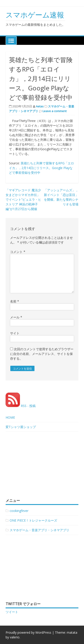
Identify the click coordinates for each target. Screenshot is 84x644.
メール (16, 317)
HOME (10, 417)
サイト (15, 333)
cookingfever (19, 511)
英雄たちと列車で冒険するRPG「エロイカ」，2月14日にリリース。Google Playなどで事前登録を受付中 (41, 168)
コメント (18, 252)
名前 (15, 301)
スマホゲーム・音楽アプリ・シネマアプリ (39, 530)
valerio (15, 637)
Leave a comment (55, 111)
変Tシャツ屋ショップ (21, 427)
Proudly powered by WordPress (28, 632)
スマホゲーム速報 (35, 15)
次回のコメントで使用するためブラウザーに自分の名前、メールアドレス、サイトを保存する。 (42, 354)
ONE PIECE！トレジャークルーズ (33, 520)
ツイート (12, 612)
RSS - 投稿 (21, 406)
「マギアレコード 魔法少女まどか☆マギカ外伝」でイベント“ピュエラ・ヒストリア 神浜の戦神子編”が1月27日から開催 (23, 199)
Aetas (40, 106)
